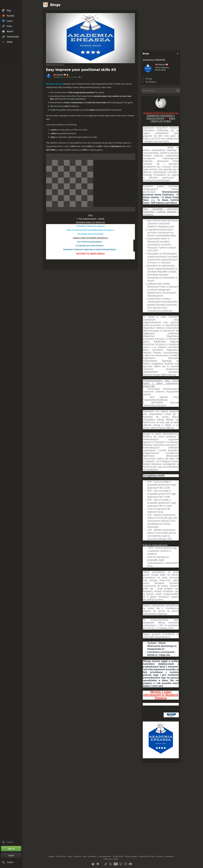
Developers (92, 856)
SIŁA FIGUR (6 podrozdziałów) (90, 242)
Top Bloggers (151, 82)
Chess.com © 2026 (111, 859)
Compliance (169, 856)
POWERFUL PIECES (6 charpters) (90, 226)
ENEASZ (60, 75)
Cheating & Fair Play (147, 856)
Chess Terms (61, 856)
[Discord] (130, 864)
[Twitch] (121, 864)
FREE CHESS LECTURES (163, 120)
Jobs (85, 856)
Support (52, 856)
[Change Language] (11, 862)
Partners (159, 856)
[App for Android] (98, 864)
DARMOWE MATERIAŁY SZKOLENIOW (161, 117)
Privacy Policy (118, 856)
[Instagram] (126, 864)
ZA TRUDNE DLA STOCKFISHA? (90, 246)
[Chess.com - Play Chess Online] (11, 4)
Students (78, 856)
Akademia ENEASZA (154, 60)
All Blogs (149, 79)
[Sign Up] (11, 849)
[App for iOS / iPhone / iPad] (93, 864)
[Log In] (11, 855)
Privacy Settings (131, 856)
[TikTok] (106, 864)
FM (55, 75)
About (70, 856)
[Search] (161, 91)
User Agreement (105, 856)
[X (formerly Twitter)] (110, 864)
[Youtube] (116, 864)
